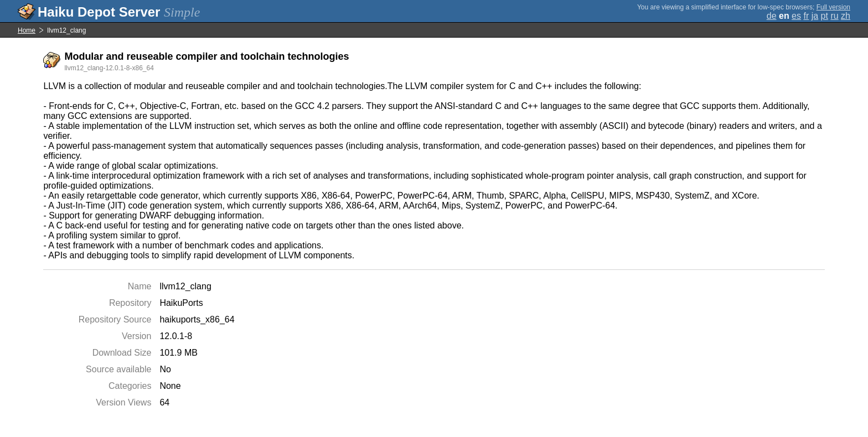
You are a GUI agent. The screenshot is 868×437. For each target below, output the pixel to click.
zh (846, 16)
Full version (833, 7)
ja (815, 16)
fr (806, 16)
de (772, 16)
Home (27, 30)
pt (825, 16)
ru (834, 16)
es (796, 16)
